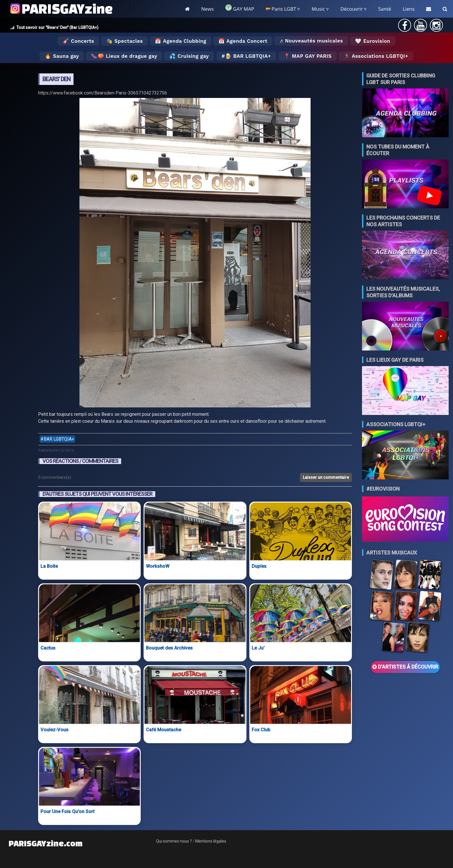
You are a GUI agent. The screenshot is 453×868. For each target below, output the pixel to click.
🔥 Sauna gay (62, 56)
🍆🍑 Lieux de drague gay (124, 56)
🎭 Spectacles (125, 41)
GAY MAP (240, 8)
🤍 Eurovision (373, 41)
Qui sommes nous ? (174, 841)
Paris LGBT (281, 9)
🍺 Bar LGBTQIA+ (248, 56)
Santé (385, 9)
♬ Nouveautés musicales (311, 41)
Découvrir (351, 9)
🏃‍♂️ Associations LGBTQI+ (376, 56)
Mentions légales (211, 841)
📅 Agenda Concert (243, 41)
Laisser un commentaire (326, 477)
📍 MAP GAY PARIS (308, 56)
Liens (409, 9)
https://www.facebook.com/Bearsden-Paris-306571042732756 (103, 93)
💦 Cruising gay (189, 56)
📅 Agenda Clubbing (180, 41)
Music (318, 9)
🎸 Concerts (78, 41)
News (207, 9)
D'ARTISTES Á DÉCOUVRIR (405, 667)
